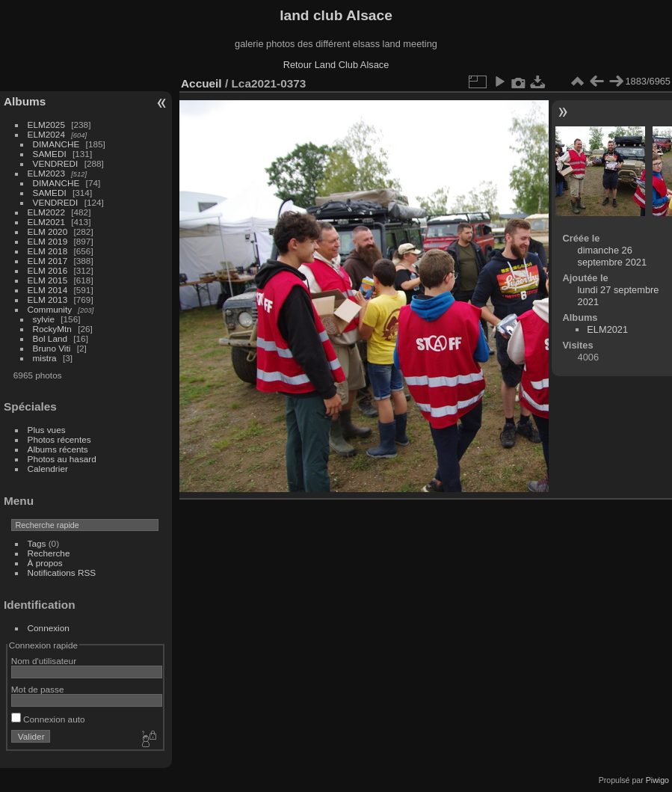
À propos (45, 563)
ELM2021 (46, 222)
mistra (45, 358)
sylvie (44, 319)
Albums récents (58, 449)
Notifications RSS (62, 572)
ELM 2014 (48, 290)
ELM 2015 (48, 280)
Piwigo (657, 780)
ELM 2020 (48, 231)
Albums (25, 101)
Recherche (49, 553)
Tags (37, 543)
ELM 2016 (48, 270)
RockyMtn (52, 329)
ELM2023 (46, 173)
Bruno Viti (52, 348)
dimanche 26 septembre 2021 (612, 256)
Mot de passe (38, 689)
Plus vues (47, 430)
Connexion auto (48, 719)
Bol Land (50, 338)
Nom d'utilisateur (44, 661)
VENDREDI (56, 163)
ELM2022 (46, 212)
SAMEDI (50, 154)
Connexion (49, 628)
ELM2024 (46, 134)
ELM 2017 (48, 261)
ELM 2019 (48, 241)
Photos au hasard (62, 459)
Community (50, 309)
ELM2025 (46, 125)
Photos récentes (59, 439)
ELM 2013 (48, 300)
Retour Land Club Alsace (336, 65)
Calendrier (48, 469)
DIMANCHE (56, 144)
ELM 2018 (48, 251)
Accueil (201, 83)
